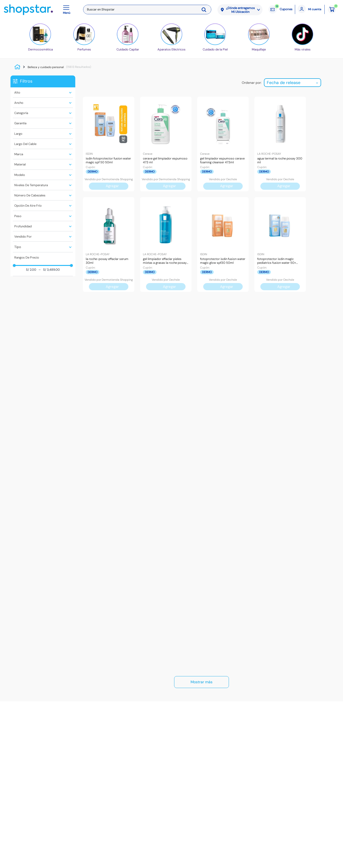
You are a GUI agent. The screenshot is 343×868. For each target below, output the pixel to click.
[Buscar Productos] (205, 10)
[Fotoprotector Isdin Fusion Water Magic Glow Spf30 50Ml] (223, 244)
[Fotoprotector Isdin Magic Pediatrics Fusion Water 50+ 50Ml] (280, 244)
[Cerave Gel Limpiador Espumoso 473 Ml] (166, 144)
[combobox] (147, 10)
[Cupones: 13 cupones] (280, 10)
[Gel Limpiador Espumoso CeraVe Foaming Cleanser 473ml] (223, 144)
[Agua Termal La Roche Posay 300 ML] (280, 144)
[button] (67, 10)
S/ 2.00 (31, 270)
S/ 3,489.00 (49, 270)
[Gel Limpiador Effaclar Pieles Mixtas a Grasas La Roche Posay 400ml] (166, 244)
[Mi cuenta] (310, 9)
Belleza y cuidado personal (46, 67)
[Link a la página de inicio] (19, 67)
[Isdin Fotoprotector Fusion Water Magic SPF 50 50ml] (109, 144)
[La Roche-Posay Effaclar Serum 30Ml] (109, 244)
